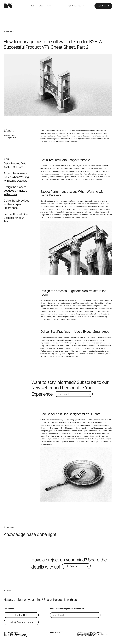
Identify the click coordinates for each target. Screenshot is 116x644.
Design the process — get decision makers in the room (17, 191)
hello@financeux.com (76, 6)
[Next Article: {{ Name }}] (58, 534)
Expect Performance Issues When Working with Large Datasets (16, 177)
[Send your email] (90, 394)
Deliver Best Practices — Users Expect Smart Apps (16, 204)
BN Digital (14, 632)
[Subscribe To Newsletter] (72, 394)
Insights (49, 6)
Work (41, 6)
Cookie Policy (22, 636)
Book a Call (21, 615)
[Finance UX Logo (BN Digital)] (8, 6)
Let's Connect (103, 6)
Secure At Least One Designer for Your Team (16, 218)
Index (33, 6)
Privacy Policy (9, 636)
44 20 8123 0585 (56, 632)
